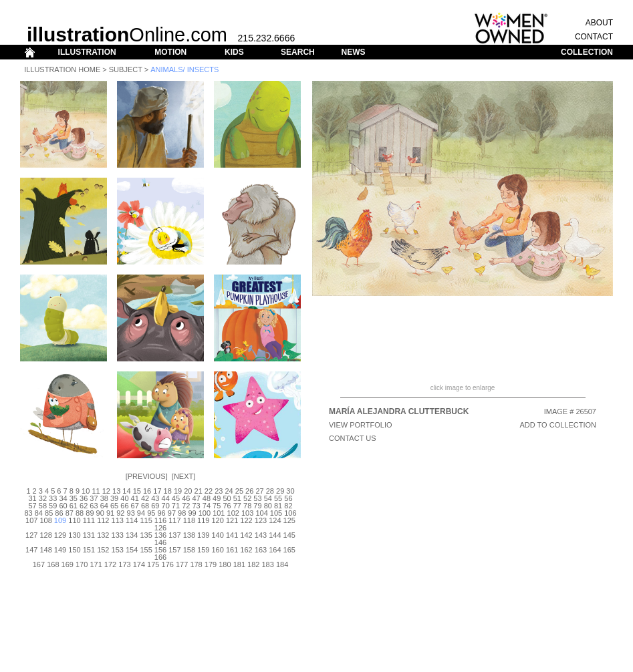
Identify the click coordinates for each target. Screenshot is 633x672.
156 (160, 550)
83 (28, 513)
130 (74, 535)
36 (84, 498)
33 (53, 498)
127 (31, 535)
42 (145, 498)
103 (247, 513)
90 (100, 513)
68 (145, 506)
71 (176, 506)
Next (183, 476)
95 (151, 513)
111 (89, 520)
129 (60, 535)
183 (267, 564)
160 (218, 550)
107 (31, 520)
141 (232, 535)
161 (232, 550)
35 (74, 498)
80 (268, 506)
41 (135, 498)
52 (247, 498)
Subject (126, 69)
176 (168, 564)
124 (275, 520)
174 (139, 564)
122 (246, 520)
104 (261, 513)
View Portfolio (361, 425)
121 (232, 520)
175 (153, 564)
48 (207, 498)
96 (161, 513)
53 (257, 498)
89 (90, 513)
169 (68, 564)
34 (63, 498)
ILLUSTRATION (87, 52)
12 (106, 491)
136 (160, 535)
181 (239, 564)
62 (84, 506)
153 (118, 550)
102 (233, 513)
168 (53, 564)
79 (257, 506)
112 (103, 520)
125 (289, 520)
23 (219, 491)
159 (203, 550)
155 (146, 550)
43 (155, 498)
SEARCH (298, 52)
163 (261, 550)
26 (249, 491)
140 (218, 535)
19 (178, 491)
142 (246, 535)
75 (217, 506)
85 (49, 513)
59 (53, 506)
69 (155, 506)
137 (174, 535)
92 (120, 513)
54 (268, 498)
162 (246, 550)
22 (209, 491)
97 (172, 513)
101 (219, 513)
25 (239, 491)
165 (289, 550)
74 (207, 506)
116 (160, 520)
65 (114, 506)
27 (259, 491)
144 (275, 535)
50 (227, 498)
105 (276, 513)
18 (168, 491)
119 (203, 520)
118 (189, 520)
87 (70, 513)
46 (186, 498)
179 (211, 564)
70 (166, 506)
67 (135, 506)
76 (227, 506)
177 (182, 564)
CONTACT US (353, 438)
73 (196, 506)
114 (132, 520)
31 (32, 498)
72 (186, 506)
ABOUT (599, 23)
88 (80, 513)
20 (188, 491)
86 (59, 513)
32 (43, 498)
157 (174, 550)
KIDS (234, 52)
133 (118, 535)
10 (86, 491)
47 (196, 498)
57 (32, 506)
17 (157, 491)
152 (103, 550)
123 (261, 520)
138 (189, 535)
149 (60, 550)
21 (199, 491)
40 (124, 498)
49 (217, 498)
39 (114, 498)
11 (96, 491)
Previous (147, 476)
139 (203, 535)
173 (124, 564)
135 (146, 535)
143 (261, 535)
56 (288, 498)
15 (137, 491)
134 (132, 535)
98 (182, 513)
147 (31, 550)
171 (96, 564)
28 (270, 491)
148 (45, 550)
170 (82, 564)
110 (74, 520)
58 (43, 506)
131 (89, 535)
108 (45, 520)
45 (176, 498)
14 (126, 491)
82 (288, 506)
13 (116, 491)
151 (89, 550)
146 (160, 542)
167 (39, 564)
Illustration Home (62, 69)
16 (147, 491)
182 (253, 564)
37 (94, 498)
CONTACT (594, 37)
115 (146, 520)
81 (278, 506)
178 (196, 564)
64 (104, 506)
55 (278, 498)
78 (247, 506)
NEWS (353, 52)
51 (237, 498)
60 (63, 506)
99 (192, 513)
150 (74, 550)
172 (110, 564)
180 (225, 564)
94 (141, 513)
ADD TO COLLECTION (558, 425)
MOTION (170, 52)
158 (189, 550)
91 (110, 513)
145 (289, 535)
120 (218, 520)
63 (94, 506)
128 (45, 535)
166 (160, 557)
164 (275, 550)
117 (174, 520)
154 (132, 550)
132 (103, 535)
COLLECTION (587, 52)
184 (282, 564)
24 (229, 491)
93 (131, 513)
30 (290, 491)
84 (39, 513)
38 (104, 498)
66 (124, 506)
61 (74, 506)
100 (205, 513)
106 (290, 513)
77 (237, 506)
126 (160, 528)
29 (280, 491)
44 (166, 498)
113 (118, 520)
